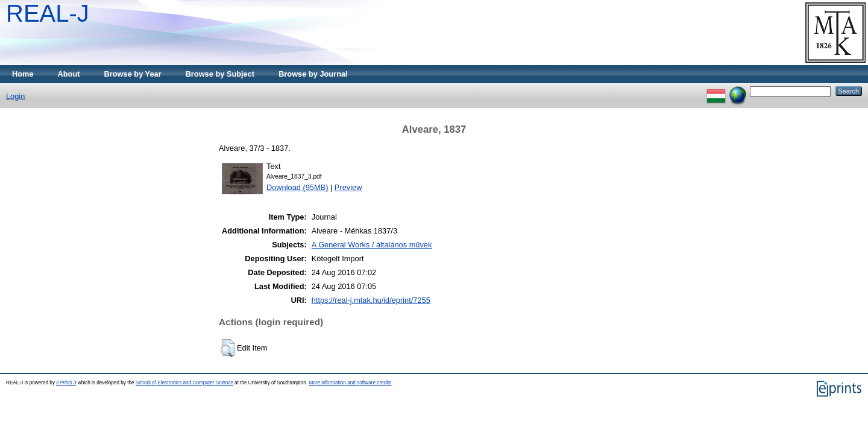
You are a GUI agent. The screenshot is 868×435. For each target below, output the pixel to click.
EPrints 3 (66, 383)
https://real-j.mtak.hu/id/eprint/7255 (371, 300)
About (69, 74)
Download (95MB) (297, 187)
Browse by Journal (313, 74)
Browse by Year (133, 74)
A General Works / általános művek (372, 245)
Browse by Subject (220, 74)
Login (15, 96)
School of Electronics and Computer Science (184, 383)
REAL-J (48, 13)
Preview (348, 187)
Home (23, 74)
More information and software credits (350, 383)
